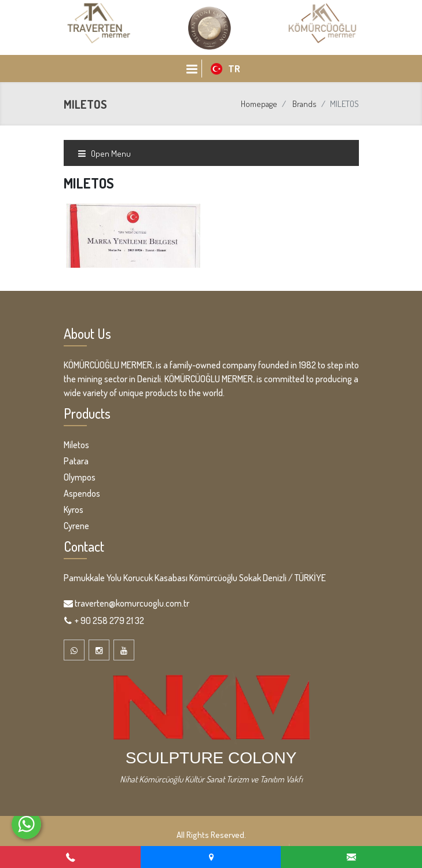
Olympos (80, 477)
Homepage (259, 104)
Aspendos (82, 493)
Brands (304, 104)
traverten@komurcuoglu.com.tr (132, 603)
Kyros (74, 509)
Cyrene (76, 526)
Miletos (76, 445)
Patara (76, 461)
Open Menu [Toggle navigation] (104, 154)
